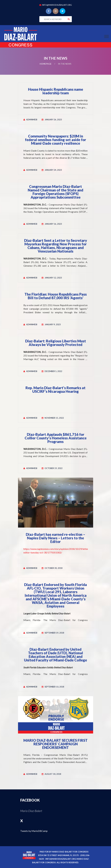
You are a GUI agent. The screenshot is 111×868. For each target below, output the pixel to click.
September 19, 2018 (54, 633)
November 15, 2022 (54, 418)
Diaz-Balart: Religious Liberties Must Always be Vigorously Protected (56, 343)
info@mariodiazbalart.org (57, 5)
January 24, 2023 (53, 170)
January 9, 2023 (53, 324)
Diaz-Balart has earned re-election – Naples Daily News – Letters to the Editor (55, 538)
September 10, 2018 (54, 687)
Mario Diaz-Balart (31, 811)
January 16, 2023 (53, 224)
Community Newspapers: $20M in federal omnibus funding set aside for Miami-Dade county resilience (55, 140)
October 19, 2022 (54, 468)
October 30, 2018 (54, 568)
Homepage (46, 64)
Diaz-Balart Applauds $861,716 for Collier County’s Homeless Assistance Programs (56, 438)
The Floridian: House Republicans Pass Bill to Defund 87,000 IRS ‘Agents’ (56, 296)
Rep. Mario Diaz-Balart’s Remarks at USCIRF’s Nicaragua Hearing (55, 390)
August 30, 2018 (53, 774)
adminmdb (32, 120)
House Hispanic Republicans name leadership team (56, 91)
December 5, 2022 (53, 371)
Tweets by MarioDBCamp (34, 831)
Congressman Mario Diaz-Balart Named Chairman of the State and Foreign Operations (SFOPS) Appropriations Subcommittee (55, 192)
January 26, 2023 (53, 120)
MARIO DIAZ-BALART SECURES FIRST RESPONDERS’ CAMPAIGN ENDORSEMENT (55, 744)
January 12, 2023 (53, 278)
